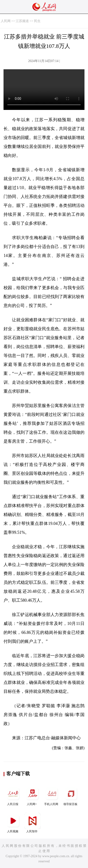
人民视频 (13, 823)
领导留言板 (71, 796)
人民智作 (32, 823)
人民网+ (32, 796)
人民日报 (13, 796)
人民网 (6, 21)
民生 (37, 21)
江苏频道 (22, 21)
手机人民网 (52, 796)
